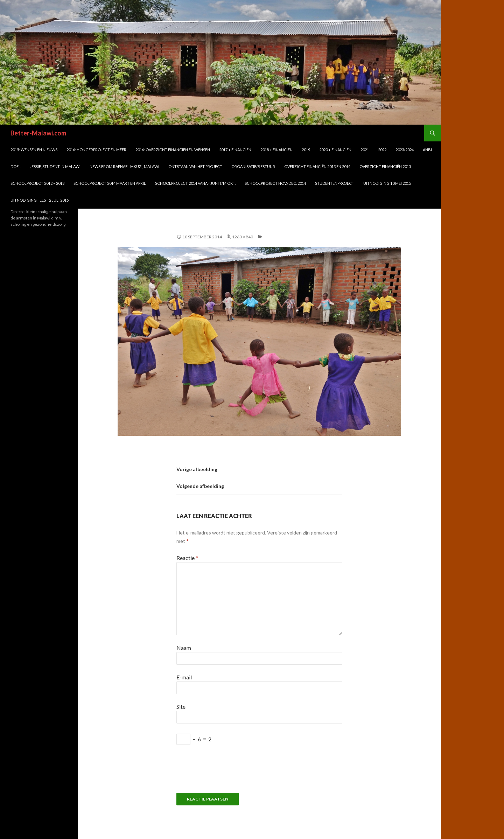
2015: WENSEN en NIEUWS (34, 150)
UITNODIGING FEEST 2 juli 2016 (40, 200)
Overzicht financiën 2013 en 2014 (317, 166)
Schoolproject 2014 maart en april (110, 183)
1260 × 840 (243, 237)
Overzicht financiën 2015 (385, 166)
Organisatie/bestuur (253, 166)
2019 (306, 150)
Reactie (187, 558)
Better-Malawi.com (38, 133)
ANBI (427, 150)
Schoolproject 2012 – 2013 (37, 183)
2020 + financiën (335, 150)
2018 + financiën (276, 150)
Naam (184, 648)
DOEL (16, 166)
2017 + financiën (235, 150)
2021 (365, 150)
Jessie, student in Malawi (55, 166)
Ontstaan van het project (195, 166)
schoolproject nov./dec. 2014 (275, 183)
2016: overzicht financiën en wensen (173, 150)
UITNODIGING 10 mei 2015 (387, 183)
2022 (382, 150)
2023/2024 (405, 150)
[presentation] (230, 772)
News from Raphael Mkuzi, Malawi (124, 166)
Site (181, 707)
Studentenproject (335, 183)
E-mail (184, 677)
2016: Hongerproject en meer (96, 150)
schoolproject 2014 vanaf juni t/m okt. (195, 183)
